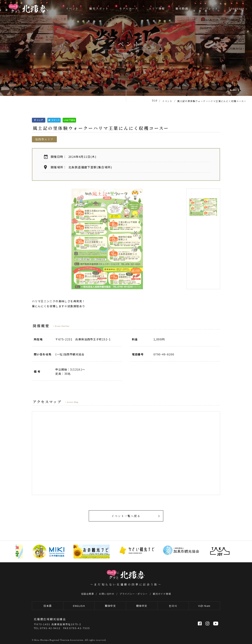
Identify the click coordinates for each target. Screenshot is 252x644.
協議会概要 (87, 594)
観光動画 (182, 8)
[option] (107, 239)
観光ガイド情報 (162, 594)
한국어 (173, 606)
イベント (72, 8)
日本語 (48, 606)
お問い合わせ (107, 594)
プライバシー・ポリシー (134, 594)
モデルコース (129, 8)
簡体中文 (142, 606)
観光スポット (99, 8)
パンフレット (209, 8)
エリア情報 (157, 8)
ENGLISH (79, 606)
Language (237, 8)
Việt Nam (204, 606)
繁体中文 (110, 606)
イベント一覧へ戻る (126, 516)
